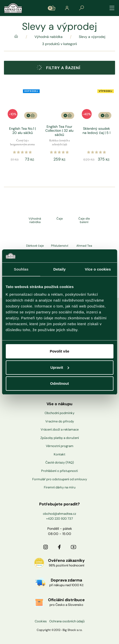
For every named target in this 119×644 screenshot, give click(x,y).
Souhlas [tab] (21, 269)
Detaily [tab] (60, 269)
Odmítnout (60, 383)
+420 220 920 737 (59, 519)
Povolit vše (59, 351)
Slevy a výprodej (92, 37)
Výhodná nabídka (49, 37)
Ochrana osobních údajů (67, 621)
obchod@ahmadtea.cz (59, 514)
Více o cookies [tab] (98, 269)
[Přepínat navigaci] (112, 8)
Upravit (60, 367)
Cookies (41, 621)
